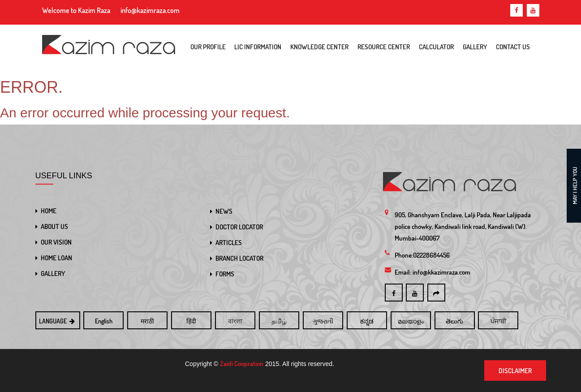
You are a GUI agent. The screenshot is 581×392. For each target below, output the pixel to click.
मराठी (147, 321)
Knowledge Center (319, 47)
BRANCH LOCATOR (239, 258)
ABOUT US (54, 226)
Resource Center (384, 47)
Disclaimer (515, 371)
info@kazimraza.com (150, 10)
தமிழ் (279, 321)
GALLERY (53, 274)
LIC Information (258, 47)
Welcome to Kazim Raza (76, 10)
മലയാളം (411, 321)
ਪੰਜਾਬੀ (498, 321)
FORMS (225, 274)
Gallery (475, 47)
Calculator (436, 47)
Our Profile (208, 47)
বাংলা (235, 321)
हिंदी (191, 321)
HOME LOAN (56, 258)
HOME (49, 211)
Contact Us (513, 47)
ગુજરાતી (323, 321)
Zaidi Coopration (242, 364)
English (104, 321)
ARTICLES (229, 243)
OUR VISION (56, 242)
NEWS (224, 211)
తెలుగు (454, 321)
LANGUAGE (58, 321)
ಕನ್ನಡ (367, 321)
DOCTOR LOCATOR (239, 227)
